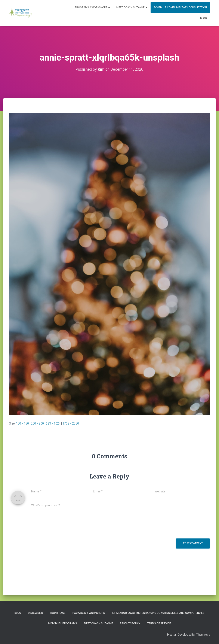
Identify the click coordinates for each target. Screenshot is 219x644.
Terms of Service (159, 623)
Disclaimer (36, 613)
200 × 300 (37, 423)
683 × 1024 (53, 423)
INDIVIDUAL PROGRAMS (63, 623)
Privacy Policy (130, 623)
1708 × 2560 (71, 423)
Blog (203, 18)
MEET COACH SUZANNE (132, 7)
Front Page (58, 613)
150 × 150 (22, 423)
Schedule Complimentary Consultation (180, 7)
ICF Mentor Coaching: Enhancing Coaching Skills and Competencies (158, 613)
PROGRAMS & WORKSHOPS (92, 7)
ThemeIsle (203, 635)
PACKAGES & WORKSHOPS (89, 613)
